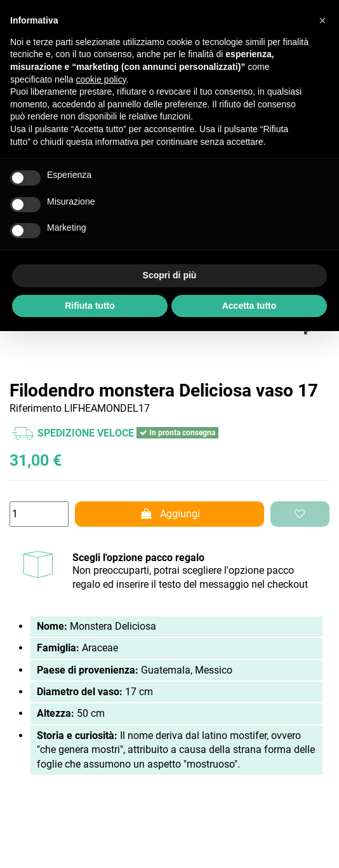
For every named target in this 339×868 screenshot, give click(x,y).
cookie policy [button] (101, 79)
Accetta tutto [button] (249, 306)
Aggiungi (169, 514)
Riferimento (36, 408)
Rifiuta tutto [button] (90, 306)
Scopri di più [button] (170, 275)
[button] (322, 20)
